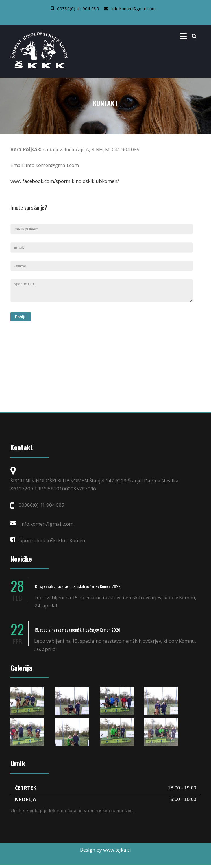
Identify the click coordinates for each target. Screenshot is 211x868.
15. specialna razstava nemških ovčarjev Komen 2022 (78, 590)
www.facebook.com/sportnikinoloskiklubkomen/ (65, 181)
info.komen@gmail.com (134, 8)
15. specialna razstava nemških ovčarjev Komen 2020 (77, 633)
